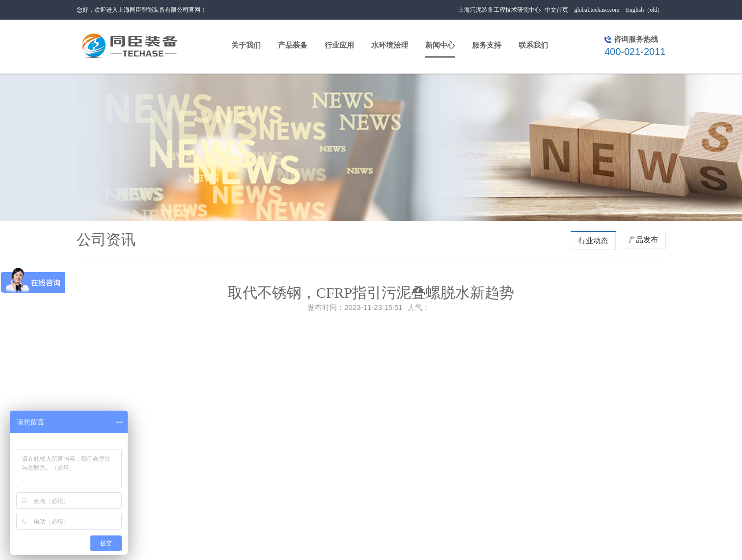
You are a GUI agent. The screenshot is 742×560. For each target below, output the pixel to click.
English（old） (644, 10)
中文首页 (556, 10)
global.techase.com (597, 10)
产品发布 (643, 240)
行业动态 (593, 241)
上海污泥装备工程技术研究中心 (499, 10)
